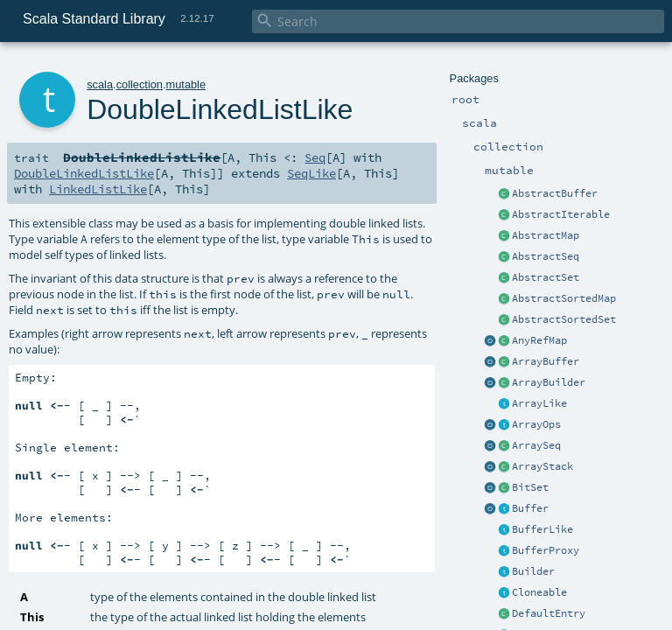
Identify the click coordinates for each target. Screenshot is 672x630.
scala (100, 84)
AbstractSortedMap (564, 298)
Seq (315, 157)
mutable (186, 84)
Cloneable (539, 592)
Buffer (530, 508)
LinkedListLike (98, 189)
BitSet (530, 487)
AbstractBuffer (555, 193)
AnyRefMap (539, 340)
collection (140, 84)
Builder (533, 571)
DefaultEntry (549, 613)
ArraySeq (536, 445)
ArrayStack (542, 466)
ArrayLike (539, 403)
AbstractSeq (546, 256)
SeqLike (311, 173)
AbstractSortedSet (564, 319)
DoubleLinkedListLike (84, 173)
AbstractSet (546, 277)
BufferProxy (546, 550)
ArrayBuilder (549, 382)
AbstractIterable (561, 214)
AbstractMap (546, 235)
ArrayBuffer (546, 361)
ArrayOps (536, 424)
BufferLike (542, 529)
